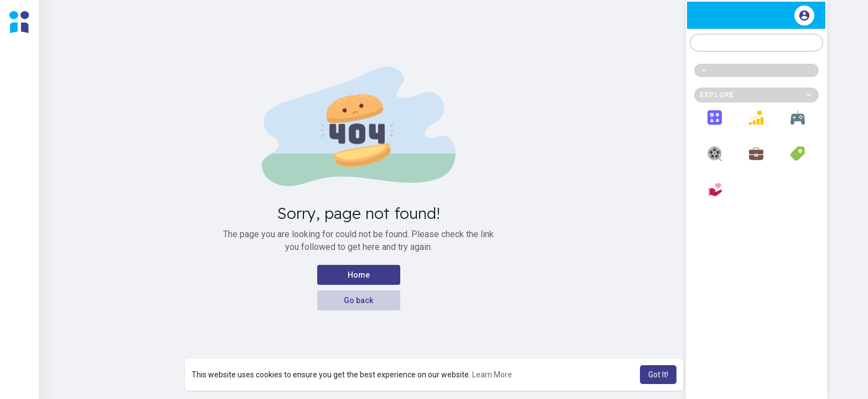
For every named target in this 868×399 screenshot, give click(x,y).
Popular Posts (756, 124)
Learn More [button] (492, 375)
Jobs (756, 160)
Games (798, 124)
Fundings (715, 196)
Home (359, 275)
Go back (358, 300)
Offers (798, 160)
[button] (756, 43)
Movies (715, 160)
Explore (715, 124)
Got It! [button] (658, 375)
